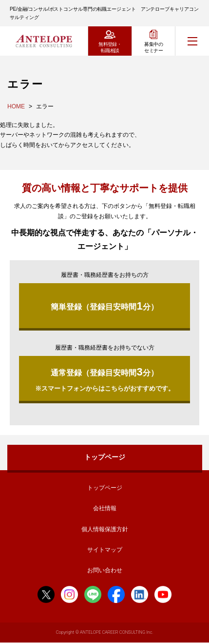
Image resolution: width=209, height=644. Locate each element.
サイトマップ (105, 550)
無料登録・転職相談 (110, 47)
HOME (16, 106)
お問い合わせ (105, 570)
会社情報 (105, 508)
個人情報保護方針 (105, 529)
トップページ (105, 457)
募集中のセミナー (153, 47)
